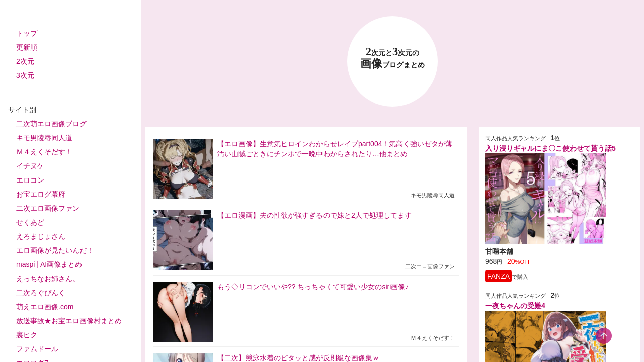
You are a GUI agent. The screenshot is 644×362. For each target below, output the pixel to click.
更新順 (27, 47)
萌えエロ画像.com (45, 307)
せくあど (30, 222)
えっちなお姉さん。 (48, 279)
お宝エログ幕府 (41, 194)
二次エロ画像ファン (48, 208)
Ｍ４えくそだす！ (44, 152)
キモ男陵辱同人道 (44, 138)
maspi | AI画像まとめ (49, 264)
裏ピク (27, 335)
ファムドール (37, 349)
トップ (27, 33)
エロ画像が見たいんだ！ (55, 250)
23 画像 (392, 58)
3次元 (25, 75)
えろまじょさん (41, 236)
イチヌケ (30, 166)
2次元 (25, 61)
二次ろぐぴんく (41, 293)
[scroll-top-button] (604, 336)
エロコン (30, 180)
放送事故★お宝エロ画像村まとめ (69, 321)
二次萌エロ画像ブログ (51, 124)
